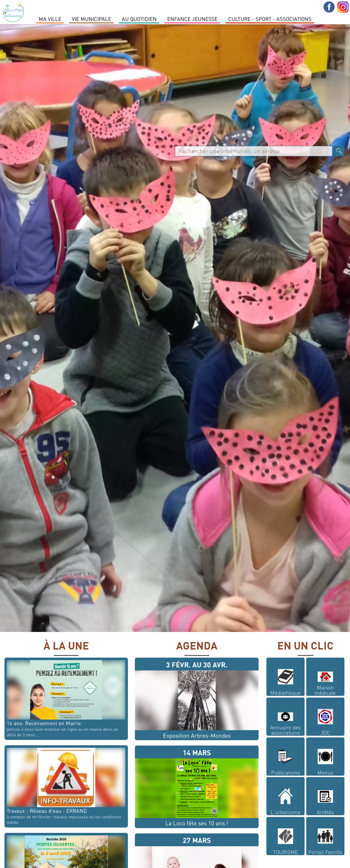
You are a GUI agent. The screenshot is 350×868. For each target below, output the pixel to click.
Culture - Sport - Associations (270, 19)
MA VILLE (50, 19)
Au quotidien (139, 19)
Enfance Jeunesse (192, 19)
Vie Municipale (92, 19)
